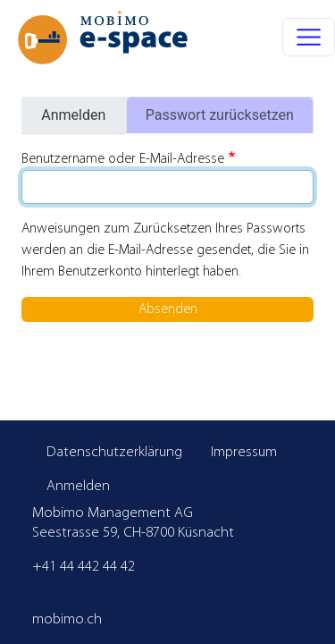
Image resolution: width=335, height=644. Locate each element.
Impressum (244, 452)
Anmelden (73, 115)
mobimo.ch (67, 619)
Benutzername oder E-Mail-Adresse (123, 159)
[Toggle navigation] (309, 37)
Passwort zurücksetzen (220, 115)
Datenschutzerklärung (114, 452)
